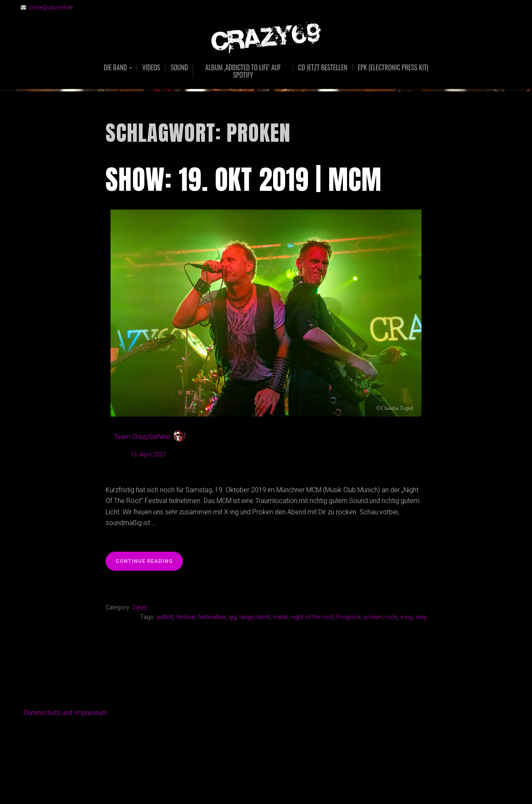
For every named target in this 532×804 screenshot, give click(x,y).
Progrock (349, 617)
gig (233, 617)
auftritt (165, 617)
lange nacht (255, 617)
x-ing (406, 617)
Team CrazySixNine (142, 437)
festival (186, 617)
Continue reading (149, 563)
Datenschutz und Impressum (66, 713)
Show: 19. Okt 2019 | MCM (244, 180)
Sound (179, 67)
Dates (140, 608)
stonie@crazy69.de (51, 7)
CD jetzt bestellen (323, 67)
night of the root (312, 617)
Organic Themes (282, 784)
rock (391, 617)
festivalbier (212, 617)
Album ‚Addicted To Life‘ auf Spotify (243, 71)
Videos (151, 67)
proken (373, 617)
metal (280, 617)
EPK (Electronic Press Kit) (393, 67)
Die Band (116, 68)
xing (421, 617)
